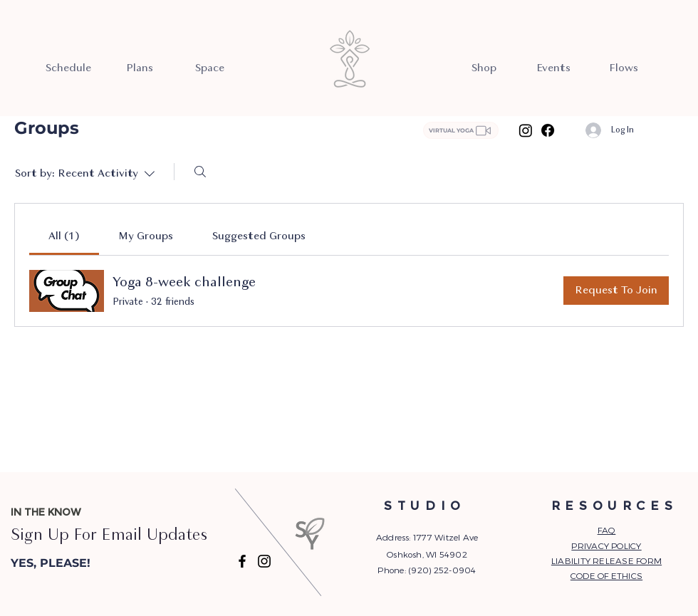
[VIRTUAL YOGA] (461, 130)
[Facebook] (548, 130)
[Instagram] (526, 130)
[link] (64, 236)
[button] (83, 563)
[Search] (200, 172)
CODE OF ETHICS (606, 575)
